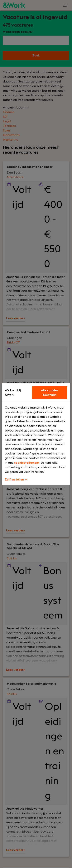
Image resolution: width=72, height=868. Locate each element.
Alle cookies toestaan (50, 393)
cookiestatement (27, 463)
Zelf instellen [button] (16, 480)
